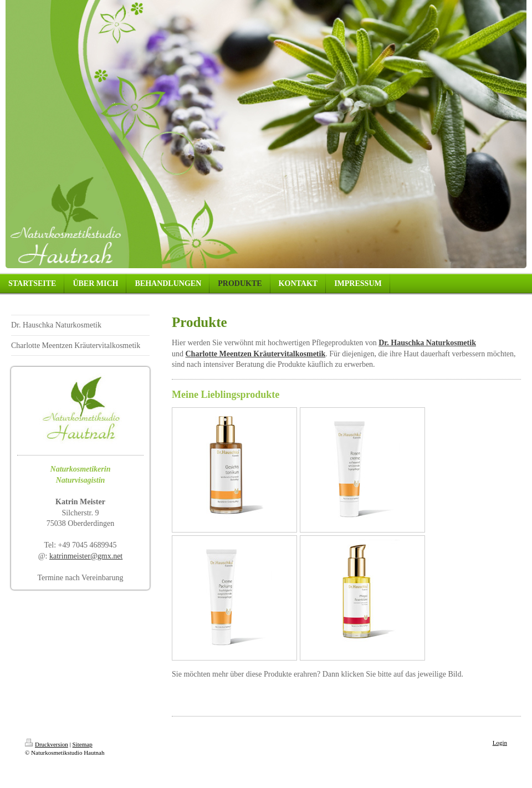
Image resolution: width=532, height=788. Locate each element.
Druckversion (47, 744)
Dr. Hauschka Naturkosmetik (427, 343)
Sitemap (83, 744)
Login (500, 743)
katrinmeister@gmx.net (86, 556)
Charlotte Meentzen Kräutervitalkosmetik (256, 354)
